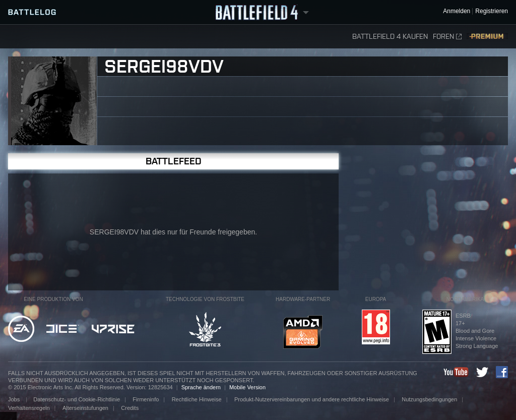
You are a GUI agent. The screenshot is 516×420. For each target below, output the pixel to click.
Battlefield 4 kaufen (390, 37)
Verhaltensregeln (29, 408)
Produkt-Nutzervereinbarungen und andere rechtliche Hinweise (312, 399)
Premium (487, 37)
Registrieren (492, 11)
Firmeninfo (146, 399)
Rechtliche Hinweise (197, 399)
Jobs (15, 399)
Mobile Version (247, 387)
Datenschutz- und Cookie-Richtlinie (77, 399)
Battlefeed (174, 161)
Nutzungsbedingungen (429, 399)
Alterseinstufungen (85, 408)
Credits (130, 408)
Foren (447, 37)
